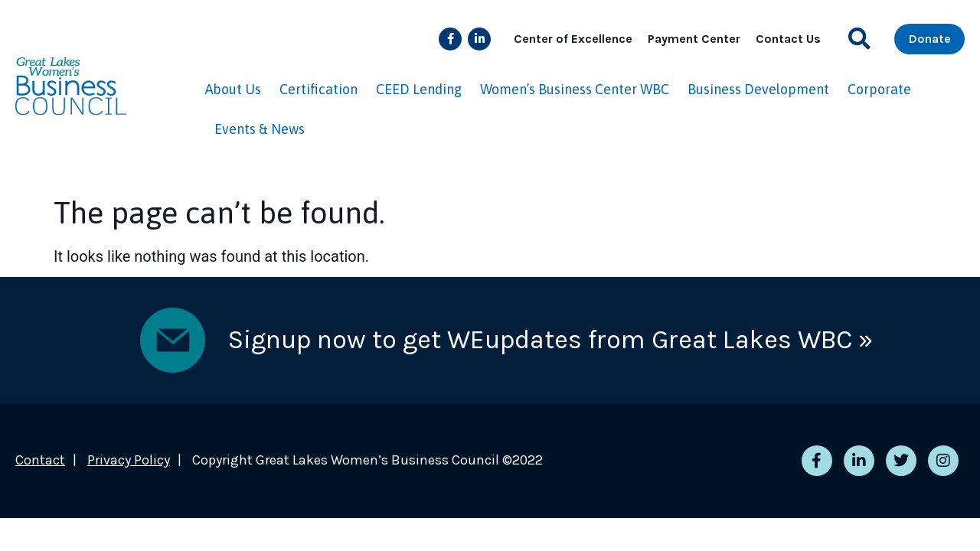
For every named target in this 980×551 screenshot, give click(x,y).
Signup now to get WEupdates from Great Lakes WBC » (550, 340)
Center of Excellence (573, 39)
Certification (318, 89)
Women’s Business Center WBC (575, 89)
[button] (859, 39)
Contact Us (788, 39)
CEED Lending (419, 89)
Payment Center (694, 39)
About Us (233, 89)
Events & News (260, 129)
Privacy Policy (129, 460)
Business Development (758, 89)
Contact (40, 460)
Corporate (879, 89)
